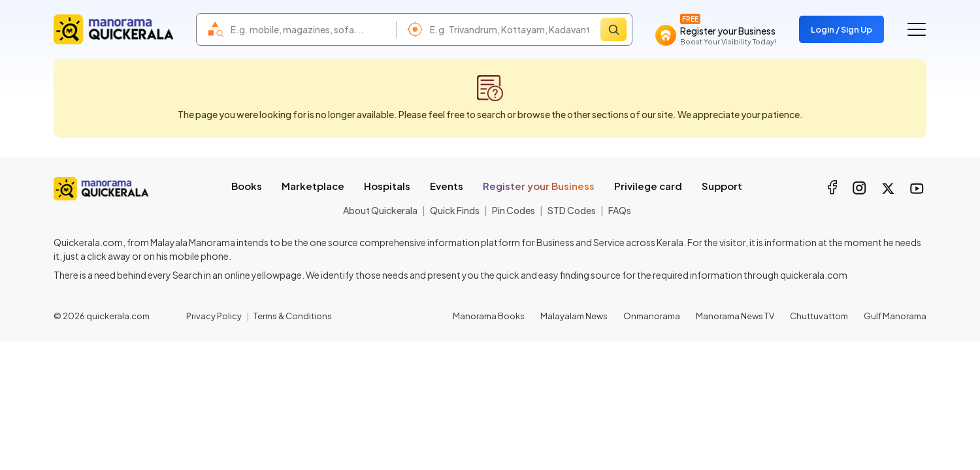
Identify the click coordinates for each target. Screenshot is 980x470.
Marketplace (313, 186)
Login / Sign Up (841, 29)
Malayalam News (574, 316)
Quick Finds (455, 210)
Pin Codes (514, 210)
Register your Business (539, 186)
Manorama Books (489, 316)
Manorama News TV (735, 316)
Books (247, 186)
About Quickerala (380, 210)
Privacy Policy (214, 316)
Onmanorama (652, 316)
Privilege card (648, 186)
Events (447, 186)
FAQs (620, 210)
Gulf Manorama (895, 316)
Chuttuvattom (819, 316)
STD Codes (572, 210)
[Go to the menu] (917, 29)
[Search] (613, 29)
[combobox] (310, 29)
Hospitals (387, 186)
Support (722, 186)
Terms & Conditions (293, 316)
